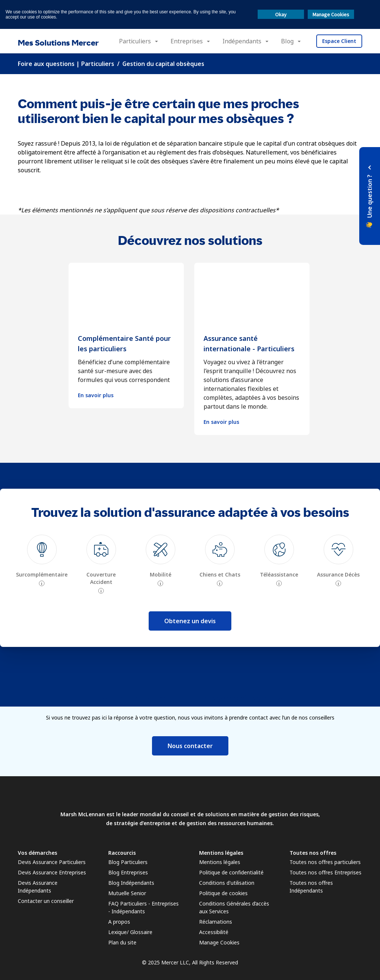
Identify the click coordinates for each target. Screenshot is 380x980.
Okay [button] (281, 14)
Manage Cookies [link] (219, 942)
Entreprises (187, 41)
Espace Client (339, 41)
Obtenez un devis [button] (190, 621)
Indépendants (242, 41)
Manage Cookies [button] (331, 14)
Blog (287, 41)
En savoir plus (96, 395)
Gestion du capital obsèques (163, 64)
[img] (42, 549)
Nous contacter (190, 746)
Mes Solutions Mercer (58, 43)
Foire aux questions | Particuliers (66, 64)
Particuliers (135, 41)
